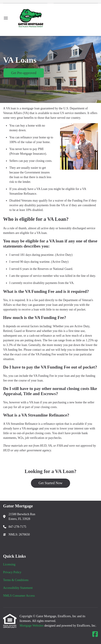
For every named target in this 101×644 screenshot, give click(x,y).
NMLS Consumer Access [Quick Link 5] (19, 596)
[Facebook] (95, 634)
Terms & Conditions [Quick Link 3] (16, 580)
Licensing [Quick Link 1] (9, 564)
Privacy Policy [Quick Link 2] (12, 572)
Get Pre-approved (24, 73)
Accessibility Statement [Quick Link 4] (18, 588)
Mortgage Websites (32, 626)
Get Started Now (50, 483)
